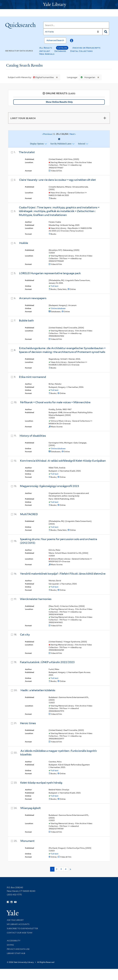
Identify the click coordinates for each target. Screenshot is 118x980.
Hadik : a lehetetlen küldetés (38, 690)
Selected (81, 144)
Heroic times (28, 723)
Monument (27, 841)
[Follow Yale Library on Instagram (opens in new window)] (12, 902)
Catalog (62, 48)
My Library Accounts (18, 924)
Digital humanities (44, 77)
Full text (55, 286)
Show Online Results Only (59, 102)
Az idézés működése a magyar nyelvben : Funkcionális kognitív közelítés (59, 753)
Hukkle (24, 243)
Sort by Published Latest (61, 144)
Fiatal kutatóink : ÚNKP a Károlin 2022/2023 (47, 662)
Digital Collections (81, 51)
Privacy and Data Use (18, 949)
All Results (46, 48)
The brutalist (27, 152)
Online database (58, 308)
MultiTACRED (29, 514)
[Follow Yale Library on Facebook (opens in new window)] (8, 902)
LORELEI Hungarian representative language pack (50, 273)
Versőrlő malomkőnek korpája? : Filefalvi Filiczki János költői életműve (63, 574)
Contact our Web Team (20, 933)
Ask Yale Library (15, 920)
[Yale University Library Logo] (59, 5)
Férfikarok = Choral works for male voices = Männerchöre (55, 402)
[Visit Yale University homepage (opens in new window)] (12, 912)
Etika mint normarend (32, 377)
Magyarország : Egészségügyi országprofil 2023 (49, 486)
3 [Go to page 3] (61, 869)
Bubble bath (26, 321)
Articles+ (45, 51)
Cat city (25, 635)
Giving (10, 945)
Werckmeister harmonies (36, 599)
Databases (60, 51)
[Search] (76, 25)
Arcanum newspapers (33, 298)
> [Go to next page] (70, 869)
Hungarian (87, 77)
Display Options (37, 144)
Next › (73, 134)
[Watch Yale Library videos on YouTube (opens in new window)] (15, 902)
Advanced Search (55, 40)
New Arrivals (47, 54)
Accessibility (14, 941)
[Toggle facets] (105, 118)
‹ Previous (59, 134)
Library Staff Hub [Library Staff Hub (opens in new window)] (16, 953)
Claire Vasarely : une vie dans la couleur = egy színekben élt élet (57, 180)
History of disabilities (33, 436)
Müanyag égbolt (31, 808)
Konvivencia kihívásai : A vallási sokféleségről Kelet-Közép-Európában (63, 461)
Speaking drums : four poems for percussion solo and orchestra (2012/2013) (58, 541)
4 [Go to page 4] (66, 869)
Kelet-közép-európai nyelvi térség (41, 783)
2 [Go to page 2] (57, 869)
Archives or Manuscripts (86, 48)
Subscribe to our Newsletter (22, 928)
